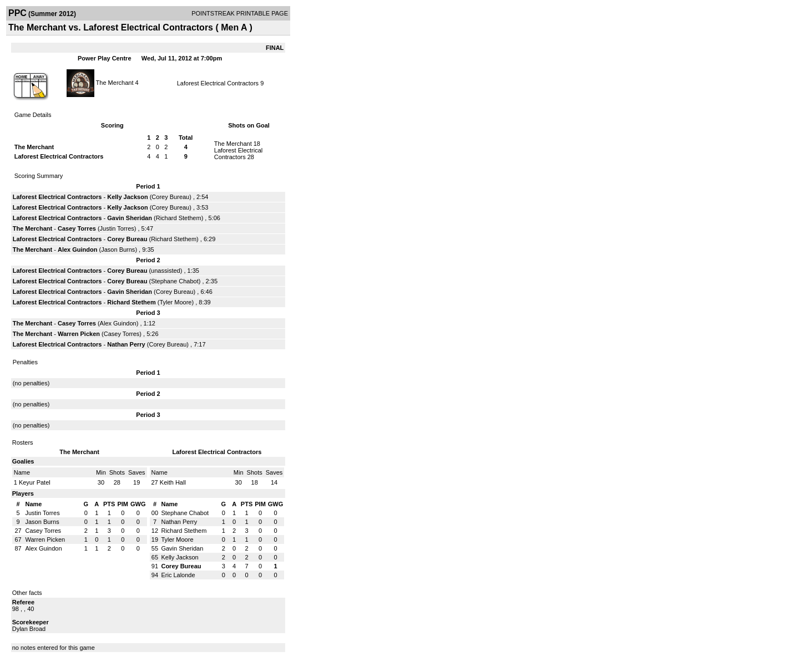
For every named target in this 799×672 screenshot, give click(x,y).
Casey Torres (77, 228)
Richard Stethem (179, 218)
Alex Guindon (78, 250)
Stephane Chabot (175, 281)
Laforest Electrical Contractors (218, 83)
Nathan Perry (126, 344)
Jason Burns (118, 250)
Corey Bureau (170, 197)
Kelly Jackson (127, 197)
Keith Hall (173, 482)
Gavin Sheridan (130, 218)
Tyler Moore (175, 302)
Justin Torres (117, 228)
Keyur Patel (35, 482)
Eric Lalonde (178, 575)
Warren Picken (79, 334)
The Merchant (115, 82)
